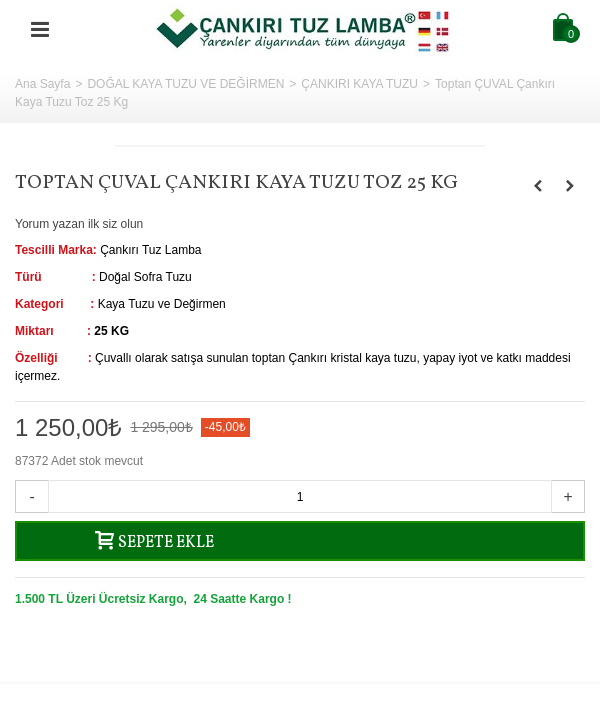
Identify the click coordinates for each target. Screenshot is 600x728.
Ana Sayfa (42, 84)
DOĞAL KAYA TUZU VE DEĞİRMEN (185, 84)
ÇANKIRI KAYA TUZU (359, 84)
